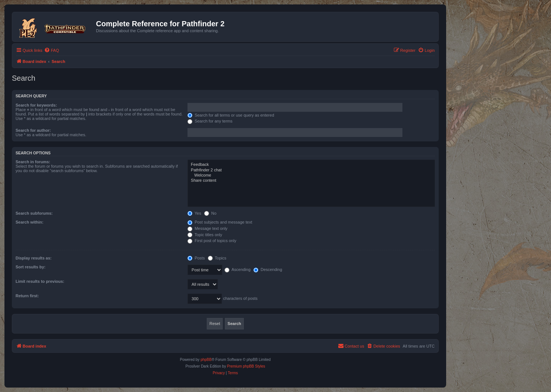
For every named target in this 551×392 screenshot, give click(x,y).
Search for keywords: (36, 105)
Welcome (311, 175)
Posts (196, 258)
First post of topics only (212, 241)
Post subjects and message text (220, 222)
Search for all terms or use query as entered (231, 115)
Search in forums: (33, 162)
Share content (311, 181)
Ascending (238, 269)
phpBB (206, 360)
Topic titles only (205, 235)
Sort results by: (31, 267)
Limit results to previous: (40, 281)
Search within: (29, 222)
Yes (194, 213)
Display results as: (34, 258)
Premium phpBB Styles (246, 366)
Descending (268, 269)
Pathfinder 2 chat (311, 170)
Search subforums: (34, 213)
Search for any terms (210, 121)
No (210, 213)
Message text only (208, 228)
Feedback (311, 165)
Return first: (27, 296)
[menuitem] (52, 50)
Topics (217, 258)
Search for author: (33, 130)
